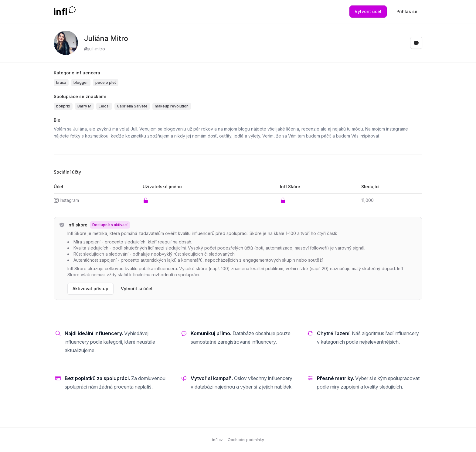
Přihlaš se (407, 11)
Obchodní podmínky (246, 440)
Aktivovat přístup (90, 289)
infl (61, 12)
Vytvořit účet (368, 11)
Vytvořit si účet (137, 289)
